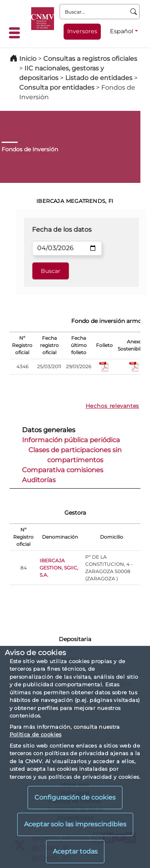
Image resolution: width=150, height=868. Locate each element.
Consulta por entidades (57, 87)
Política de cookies (36, 734)
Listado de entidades (99, 78)
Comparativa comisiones (63, 470)
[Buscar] (134, 12)
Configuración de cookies (75, 797)
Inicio (28, 59)
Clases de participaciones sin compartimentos (75, 455)
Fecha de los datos (62, 230)
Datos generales (49, 430)
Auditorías (39, 480)
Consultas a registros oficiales (90, 59)
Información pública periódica (71, 440)
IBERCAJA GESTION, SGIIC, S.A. (59, 568)
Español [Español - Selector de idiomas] (122, 31)
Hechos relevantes (112, 406)
